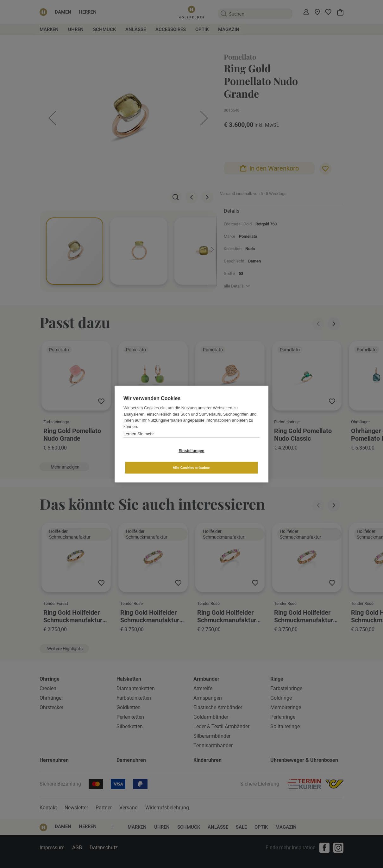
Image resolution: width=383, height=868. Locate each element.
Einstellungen (154, 459)
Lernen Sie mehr (139, 442)
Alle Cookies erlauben (229, 459)
